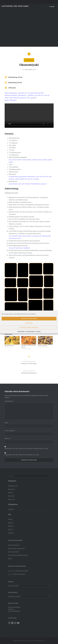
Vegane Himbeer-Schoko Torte (16, 548)
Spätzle (10, 559)
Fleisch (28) (11, 496)
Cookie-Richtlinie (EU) (14, 611)
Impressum (38, 331)
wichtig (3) (11, 509)
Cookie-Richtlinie (21, 331)
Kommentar (9, 401)
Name (7, 423)
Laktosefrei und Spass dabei (15, 6)
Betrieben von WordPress (19, 641)
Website (7, 439)
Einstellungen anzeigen (29, 327)
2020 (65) (11, 533)
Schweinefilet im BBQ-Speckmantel (18, 555)
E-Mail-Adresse (10, 431)
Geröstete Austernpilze (22, 571)
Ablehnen (29, 323)
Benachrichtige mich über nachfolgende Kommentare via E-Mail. (27, 449)
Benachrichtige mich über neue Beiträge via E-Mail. (22, 455)
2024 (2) (10, 519)
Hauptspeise (29, 60)
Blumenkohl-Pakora (10, 345)
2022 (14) (11, 526)
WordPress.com (41, 641)
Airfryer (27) (11, 499)
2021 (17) (11, 529)
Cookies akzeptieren (29, 319)
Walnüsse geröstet (42, 345)
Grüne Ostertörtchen (14, 545)
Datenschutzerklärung (30, 331)
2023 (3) (10, 523)
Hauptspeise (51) (13, 486)
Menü (53, 7)
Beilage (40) (11, 489)
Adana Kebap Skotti (13, 552)
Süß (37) (10, 493)
